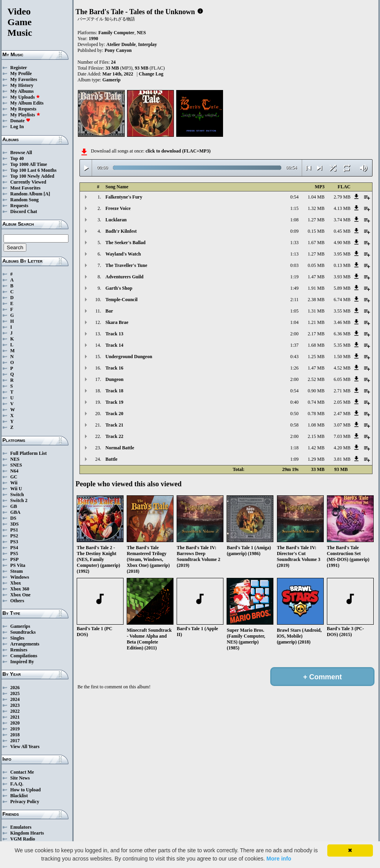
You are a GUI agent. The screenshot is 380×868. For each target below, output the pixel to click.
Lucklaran (116, 220)
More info (279, 859)
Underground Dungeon (129, 357)
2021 (15, 717)
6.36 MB (342, 334)
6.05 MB (342, 379)
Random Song (24, 200)
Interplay (148, 44)
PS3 (14, 542)
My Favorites (24, 79)
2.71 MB (342, 391)
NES (15, 459)
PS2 (14, 536)
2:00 (294, 334)
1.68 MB (316, 345)
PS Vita (18, 565)
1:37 (294, 345)
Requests (19, 206)
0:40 (294, 402)
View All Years (25, 747)
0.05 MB (316, 265)
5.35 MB (342, 345)
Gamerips (20, 626)
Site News (20, 778)
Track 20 (114, 414)
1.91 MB (316, 288)
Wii (14, 483)
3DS (14, 524)
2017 (15, 741)
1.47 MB (316, 277)
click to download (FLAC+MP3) (178, 151)
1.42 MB (316, 448)
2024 (15, 699)
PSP (14, 559)
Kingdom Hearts (27, 833)
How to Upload (25, 790)
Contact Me (22, 772)
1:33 (294, 243)
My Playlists (25, 115)
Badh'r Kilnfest (121, 231)
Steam (17, 571)
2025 (15, 693)
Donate (20, 121)
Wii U (16, 489)
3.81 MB (342, 459)
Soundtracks (23, 632)
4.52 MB (342, 368)
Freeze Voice (118, 208)
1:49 (294, 288)
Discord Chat (24, 211)
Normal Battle (120, 448)
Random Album (26, 194)
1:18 (294, 448)
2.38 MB (316, 300)
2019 (15, 729)
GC (14, 477)
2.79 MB (342, 197)
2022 (15, 711)
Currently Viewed (28, 182)
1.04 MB (316, 197)
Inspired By (22, 662)
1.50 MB (342, 357)
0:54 (294, 197)
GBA (15, 512)
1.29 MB (316, 459)
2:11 (294, 300)
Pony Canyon (118, 50)
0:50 (294, 414)
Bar (109, 311)
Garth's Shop (119, 288)
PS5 (14, 554)
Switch (17, 495)
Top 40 (17, 158)
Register (19, 68)
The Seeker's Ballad (125, 243)
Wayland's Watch (123, 254)
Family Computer (116, 33)
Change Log (151, 74)
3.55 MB (342, 311)
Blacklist (19, 796)
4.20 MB (342, 448)
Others (17, 601)
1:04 (294, 322)
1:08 (294, 220)
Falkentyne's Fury (124, 197)
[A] (47, 194)
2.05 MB (342, 402)
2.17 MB (316, 334)
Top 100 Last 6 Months (33, 170)
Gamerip (111, 80)
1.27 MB (316, 220)
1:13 (294, 254)
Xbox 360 (20, 589)
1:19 (294, 277)
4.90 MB (342, 243)
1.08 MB (316, 425)
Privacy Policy (25, 802)
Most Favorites (25, 188)
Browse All (21, 153)
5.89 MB (342, 288)
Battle (112, 459)
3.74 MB (342, 220)
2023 (15, 705)
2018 (15, 735)
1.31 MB (316, 311)
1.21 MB (316, 322)
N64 (14, 471)
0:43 (294, 357)
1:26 (294, 368)
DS (13, 518)
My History (22, 85)
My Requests (23, 109)
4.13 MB (342, 208)
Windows (20, 577)
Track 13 (114, 334)
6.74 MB (342, 300)
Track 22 (114, 436)
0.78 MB (316, 414)
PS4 (14, 548)
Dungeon (114, 379)
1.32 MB (316, 208)
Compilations (24, 656)
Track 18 (114, 391)
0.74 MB (316, 402)
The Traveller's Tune (126, 265)
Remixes (19, 650)
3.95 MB (342, 254)
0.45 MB (342, 231)
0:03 (294, 265)
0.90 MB (316, 391)
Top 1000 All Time (29, 164)
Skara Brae (117, 322)
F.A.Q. (17, 784)
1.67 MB (316, 243)
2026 (15, 688)
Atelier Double (121, 44)
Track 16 (114, 368)
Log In (17, 127)
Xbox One (20, 595)
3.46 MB (342, 322)
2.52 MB (316, 379)
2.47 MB (342, 414)
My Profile (21, 74)
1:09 (294, 459)
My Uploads (25, 97)
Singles (17, 638)
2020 (15, 723)
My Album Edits (27, 103)
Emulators (21, 827)
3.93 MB (342, 277)
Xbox (16, 583)
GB (14, 506)
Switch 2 (19, 500)
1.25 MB (316, 357)
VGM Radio (23, 839)
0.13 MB (342, 265)
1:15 (294, 208)
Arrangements (25, 644)
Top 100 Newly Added (32, 176)
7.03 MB (342, 436)
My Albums (22, 91)
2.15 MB (316, 436)
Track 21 (114, 425)
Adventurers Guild (125, 277)
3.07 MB (342, 425)
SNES (16, 465)
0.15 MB (316, 231)
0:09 (294, 231)
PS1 (14, 530)
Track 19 (114, 402)
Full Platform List (29, 453)
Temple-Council (122, 300)
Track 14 (114, 345)
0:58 (294, 425)
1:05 (294, 311)
